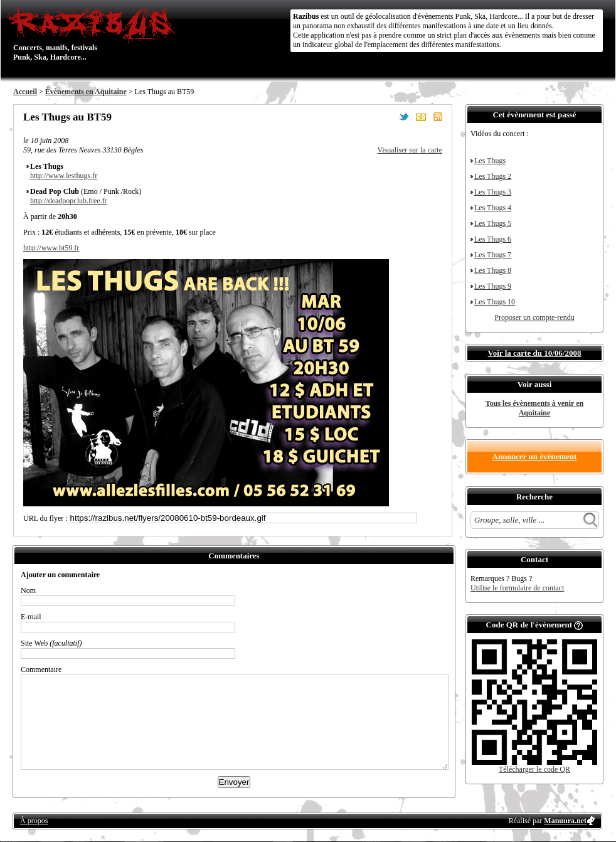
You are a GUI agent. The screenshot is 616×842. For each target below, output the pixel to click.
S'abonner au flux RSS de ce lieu (438, 117)
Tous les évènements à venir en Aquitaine (534, 408)
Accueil (25, 92)
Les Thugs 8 (493, 270)
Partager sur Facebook (387, 117)
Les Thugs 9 (493, 286)
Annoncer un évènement (535, 456)
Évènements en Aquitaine (86, 92)
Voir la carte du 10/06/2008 (535, 353)
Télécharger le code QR (534, 769)
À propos (34, 821)
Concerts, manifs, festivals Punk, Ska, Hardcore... (94, 34)
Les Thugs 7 (493, 255)
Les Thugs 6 (493, 239)
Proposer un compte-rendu (534, 317)
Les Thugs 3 (493, 192)
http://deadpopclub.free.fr (69, 201)
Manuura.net (565, 821)
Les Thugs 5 (493, 223)
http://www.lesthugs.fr (64, 176)
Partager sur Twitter (404, 117)
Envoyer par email (421, 117)
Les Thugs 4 (493, 208)
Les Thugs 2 (493, 176)
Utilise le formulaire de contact (517, 588)
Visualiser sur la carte (410, 150)
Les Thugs (490, 161)
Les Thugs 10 (495, 302)
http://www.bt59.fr (51, 248)
